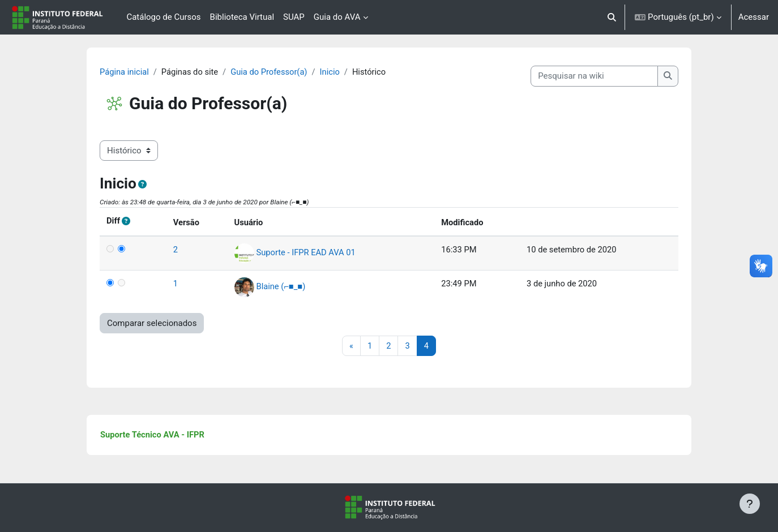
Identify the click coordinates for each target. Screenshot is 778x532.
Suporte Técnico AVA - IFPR (166, 435)
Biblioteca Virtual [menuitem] (242, 17)
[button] (612, 17)
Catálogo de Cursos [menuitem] (163, 17)
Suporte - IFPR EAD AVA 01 (313, 252)
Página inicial (138, 72)
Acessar (754, 17)
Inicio (347, 72)
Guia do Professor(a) (285, 72)
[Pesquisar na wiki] (581, 76)
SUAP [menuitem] (294, 17)
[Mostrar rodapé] (750, 504)
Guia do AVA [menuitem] (337, 17)
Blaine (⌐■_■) (288, 286)
